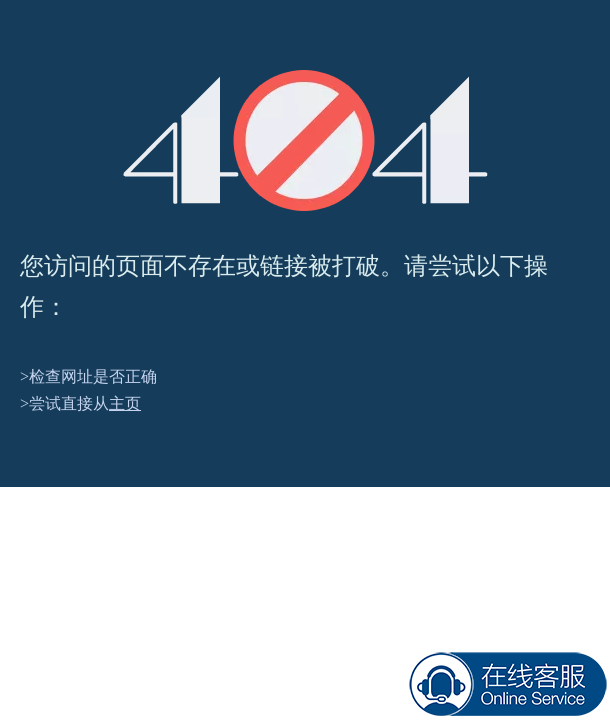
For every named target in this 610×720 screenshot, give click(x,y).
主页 (125, 403)
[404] (305, 140)
